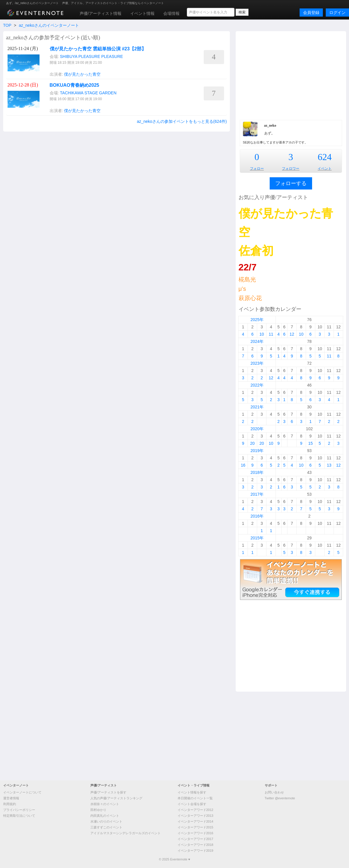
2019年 (257, 451)
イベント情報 (142, 13)
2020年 (257, 429)
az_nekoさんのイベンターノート (49, 25)
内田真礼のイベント (105, 816)
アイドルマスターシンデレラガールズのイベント (126, 833)
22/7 (248, 267)
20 (253, 443)
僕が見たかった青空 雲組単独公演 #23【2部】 (98, 49)
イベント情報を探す (192, 792)
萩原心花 (250, 298)
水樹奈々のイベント (105, 804)
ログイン (337, 13)
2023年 (257, 363)
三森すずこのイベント (106, 827)
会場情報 (171, 13)
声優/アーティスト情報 (101, 13)
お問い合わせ (274, 792)
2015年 (257, 538)
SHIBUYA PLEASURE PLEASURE (91, 56)
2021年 (257, 407)
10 (262, 334)
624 (325, 157)
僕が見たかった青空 (82, 74)
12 (292, 334)
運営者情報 (11, 798)
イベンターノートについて (22, 792)
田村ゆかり (98, 810)
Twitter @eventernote (280, 798)
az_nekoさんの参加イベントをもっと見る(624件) (182, 121)
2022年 (257, 385)
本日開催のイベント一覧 (195, 798)
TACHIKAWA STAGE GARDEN (88, 93)
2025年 (257, 320)
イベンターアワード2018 (195, 845)
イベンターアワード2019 (195, 851)
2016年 (257, 516)
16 (243, 465)
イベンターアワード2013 (195, 816)
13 (329, 465)
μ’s (242, 289)
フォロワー (291, 169)
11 (271, 334)
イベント (325, 169)
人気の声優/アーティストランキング (116, 798)
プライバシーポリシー (19, 810)
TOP (7, 25)
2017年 (257, 494)
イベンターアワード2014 (195, 821)
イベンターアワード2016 (195, 833)
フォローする (291, 183)
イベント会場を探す (192, 804)
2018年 (257, 472)
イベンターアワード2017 (195, 839)
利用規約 (10, 804)
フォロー (257, 169)
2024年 (257, 341)
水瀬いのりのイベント (106, 821)
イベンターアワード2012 (195, 810)
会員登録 (311, 13)
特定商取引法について (19, 816)
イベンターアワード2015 (195, 827)
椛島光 (247, 279)
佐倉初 (256, 251)
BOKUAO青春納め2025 (75, 85)
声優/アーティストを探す (108, 792)
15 (311, 443)
